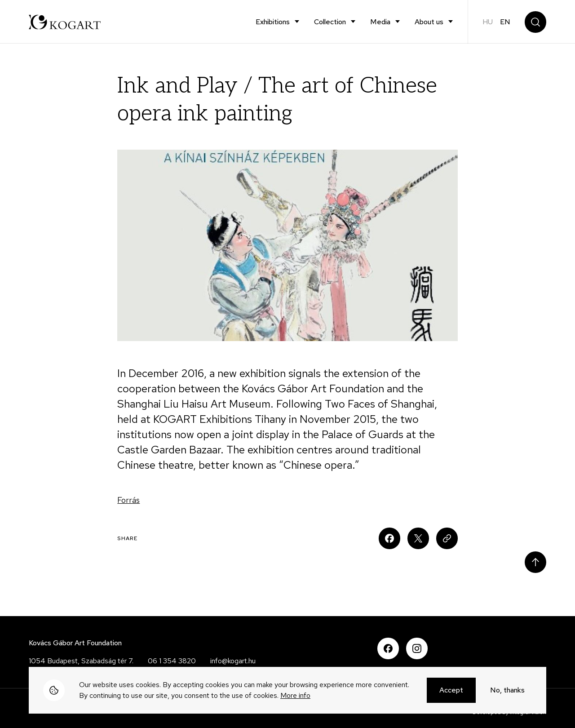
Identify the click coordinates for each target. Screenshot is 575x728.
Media (380, 22)
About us (429, 22)
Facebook (388, 648)
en (505, 22)
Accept (451, 691)
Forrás (128, 500)
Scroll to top (535, 562)
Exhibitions (273, 22)
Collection (330, 22)
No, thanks (507, 691)
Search (535, 22)
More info (295, 697)
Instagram (417, 648)
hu (488, 22)
